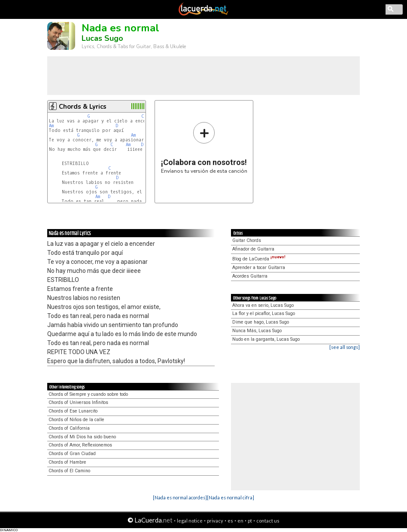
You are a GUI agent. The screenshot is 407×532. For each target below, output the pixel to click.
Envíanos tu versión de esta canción (204, 148)
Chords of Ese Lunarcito (73, 411)
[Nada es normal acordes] (180, 497)
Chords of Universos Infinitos (78, 402)
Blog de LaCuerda (259, 259)
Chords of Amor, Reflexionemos (80, 445)
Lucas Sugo (102, 38)
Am (51, 126)
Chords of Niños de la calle (76, 420)
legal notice (190, 521)
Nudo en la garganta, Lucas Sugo (266, 339)
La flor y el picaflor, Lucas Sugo (264, 313)
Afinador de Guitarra (253, 249)
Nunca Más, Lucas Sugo (257, 331)
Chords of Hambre (67, 462)
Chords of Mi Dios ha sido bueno (82, 437)
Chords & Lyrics (83, 107)
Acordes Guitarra (250, 276)
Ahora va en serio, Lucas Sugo (263, 305)
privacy (215, 521)
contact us (268, 521)
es (230, 521)
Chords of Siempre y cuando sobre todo (88, 394)
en (240, 521)
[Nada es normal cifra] (231, 497)
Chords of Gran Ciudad (72, 454)
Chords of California (69, 428)
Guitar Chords (247, 240)
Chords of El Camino (69, 471)
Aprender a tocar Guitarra (259, 268)
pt (250, 521)
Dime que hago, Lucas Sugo (261, 322)
